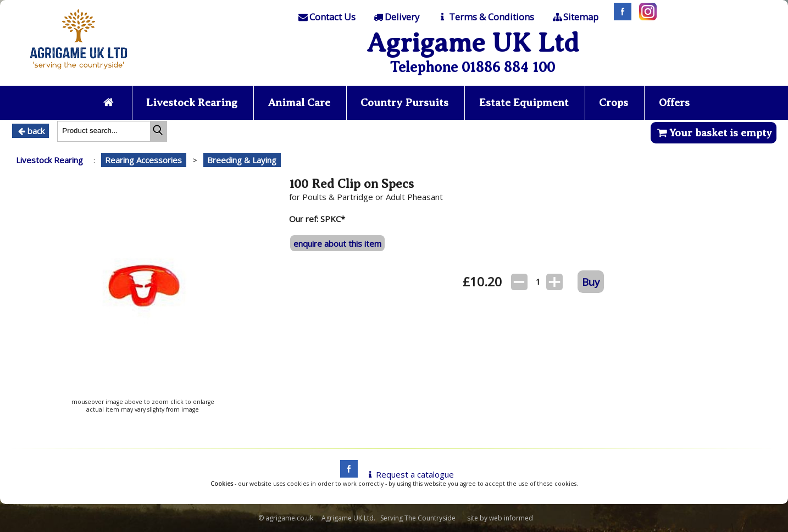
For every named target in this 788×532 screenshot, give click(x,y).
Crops (614, 102)
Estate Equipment (524, 102)
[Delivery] (396, 17)
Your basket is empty (714, 133)
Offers (674, 102)
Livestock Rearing (192, 102)
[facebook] (346, 474)
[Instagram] (645, 17)
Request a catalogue (409, 474)
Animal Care (299, 102)
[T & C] (485, 17)
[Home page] (79, 73)
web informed (511, 518)
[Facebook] (620, 17)
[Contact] (326, 17)
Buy (591, 282)
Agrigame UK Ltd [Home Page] (473, 43)
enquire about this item (337, 243)
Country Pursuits (404, 102)
